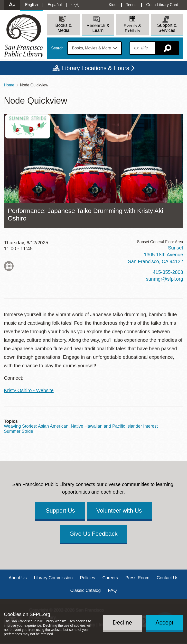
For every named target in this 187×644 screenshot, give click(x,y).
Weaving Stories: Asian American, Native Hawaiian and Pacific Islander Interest (81, 426)
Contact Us (168, 578)
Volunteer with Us (119, 511)
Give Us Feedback (93, 534)
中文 (75, 5)
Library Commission (53, 578)
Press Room (137, 578)
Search (57, 48)
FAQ (112, 590)
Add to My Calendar (9, 266)
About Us (18, 578)
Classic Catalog (85, 590)
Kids (113, 5)
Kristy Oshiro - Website (29, 390)
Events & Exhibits (132, 28)
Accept (164, 622)
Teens (131, 5)
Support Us (60, 511)
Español (55, 5)
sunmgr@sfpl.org (164, 279)
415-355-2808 (168, 272)
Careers (110, 578)
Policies (87, 578)
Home (9, 85)
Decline (122, 622)
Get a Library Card (162, 5)
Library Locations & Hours (95, 68)
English (31, 5)
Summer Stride (19, 431)
